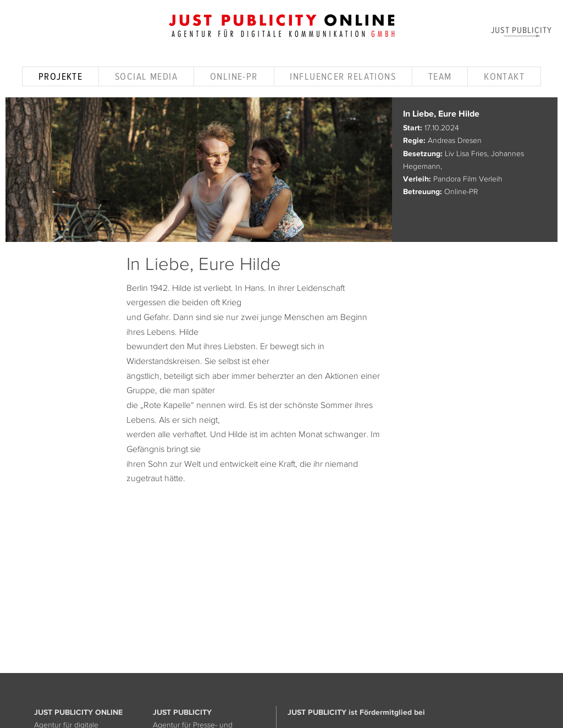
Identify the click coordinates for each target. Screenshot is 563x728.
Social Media (146, 76)
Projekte (61, 76)
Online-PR (234, 76)
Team (440, 76)
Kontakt (504, 76)
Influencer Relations (343, 76)
